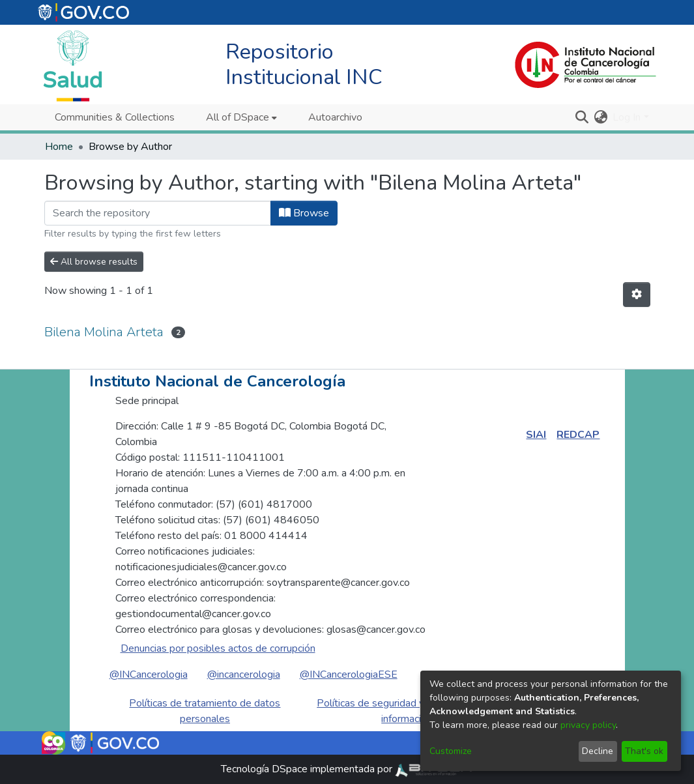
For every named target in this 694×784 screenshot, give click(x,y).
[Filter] (158, 213)
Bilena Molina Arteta (104, 332)
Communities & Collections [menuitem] (115, 117)
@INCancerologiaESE (349, 675)
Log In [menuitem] (627, 117)
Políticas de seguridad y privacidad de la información (407, 711)
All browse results (94, 262)
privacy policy (588, 725)
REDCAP (578, 435)
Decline (598, 751)
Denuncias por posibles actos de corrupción (218, 648)
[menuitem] (241, 117)
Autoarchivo (335, 117)
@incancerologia (244, 675)
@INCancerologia (149, 675)
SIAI (536, 435)
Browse (304, 213)
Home (59, 147)
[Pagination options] (637, 295)
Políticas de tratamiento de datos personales (205, 711)
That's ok (644, 751)
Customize (451, 751)
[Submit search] (582, 117)
